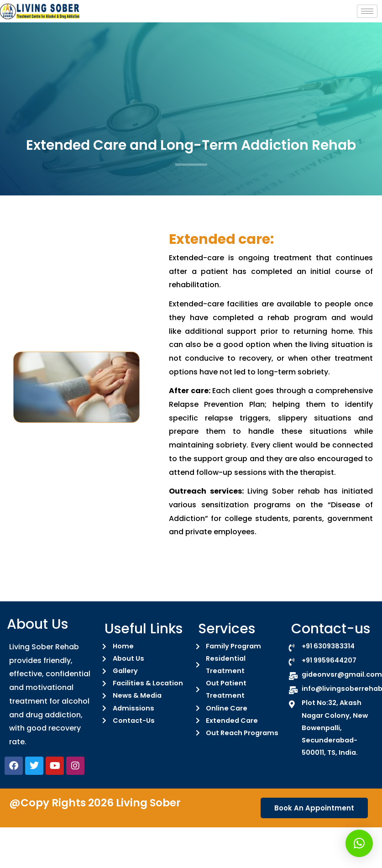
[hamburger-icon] (367, 11)
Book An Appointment (314, 808)
